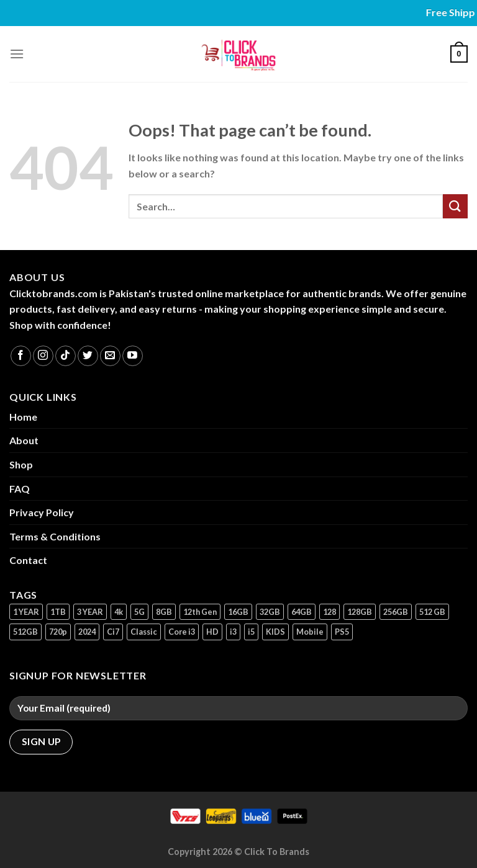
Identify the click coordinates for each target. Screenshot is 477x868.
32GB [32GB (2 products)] (270, 612)
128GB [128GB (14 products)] (360, 612)
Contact (28, 560)
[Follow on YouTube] (133, 356)
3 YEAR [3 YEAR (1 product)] (90, 612)
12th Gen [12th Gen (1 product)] (200, 612)
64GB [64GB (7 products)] (302, 612)
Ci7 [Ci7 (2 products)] (113, 632)
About (24, 440)
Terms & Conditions (55, 536)
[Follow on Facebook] (21, 356)
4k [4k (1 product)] (119, 612)
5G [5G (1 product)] (139, 612)
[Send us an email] (110, 356)
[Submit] (455, 206)
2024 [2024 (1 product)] (87, 632)
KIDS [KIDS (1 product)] (275, 632)
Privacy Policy (42, 512)
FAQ (20, 489)
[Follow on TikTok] (66, 356)
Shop (21, 464)
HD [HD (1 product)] (212, 632)
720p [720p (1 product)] (58, 632)
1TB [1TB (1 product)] (58, 612)
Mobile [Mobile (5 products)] (310, 632)
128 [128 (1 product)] (329, 612)
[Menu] (17, 54)
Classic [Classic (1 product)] (144, 632)
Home (23, 417)
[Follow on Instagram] (43, 356)
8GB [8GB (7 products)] (164, 612)
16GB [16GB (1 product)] (238, 612)
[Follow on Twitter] (88, 356)
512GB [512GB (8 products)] (25, 632)
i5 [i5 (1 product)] (251, 632)
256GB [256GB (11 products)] (396, 612)
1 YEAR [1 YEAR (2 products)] (26, 612)
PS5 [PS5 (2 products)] (342, 632)
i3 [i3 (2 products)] (233, 632)
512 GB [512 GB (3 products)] (432, 612)
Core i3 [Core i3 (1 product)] (182, 632)
